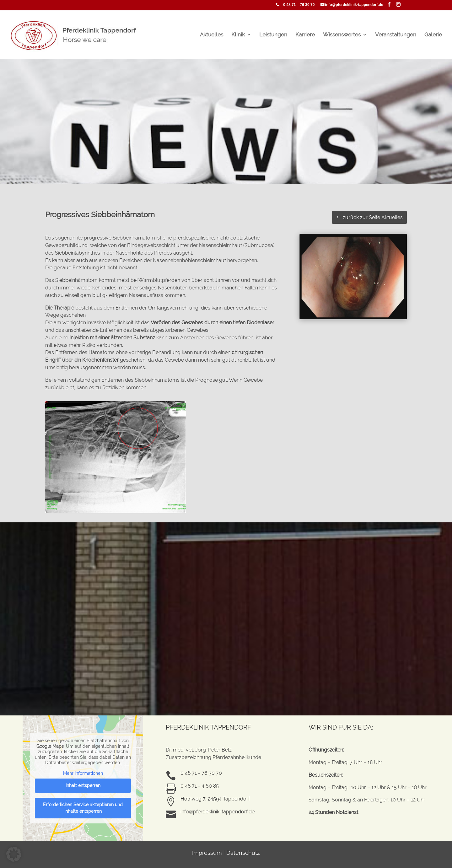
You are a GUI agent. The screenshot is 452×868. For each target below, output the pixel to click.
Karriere (305, 35)
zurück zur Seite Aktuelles (373, 217)
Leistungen (273, 35)
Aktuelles (212, 35)
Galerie (433, 35)
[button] (14, 854)
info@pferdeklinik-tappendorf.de (354, 5)
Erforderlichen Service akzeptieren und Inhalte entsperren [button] (83, 808)
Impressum (207, 853)
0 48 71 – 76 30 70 (299, 5)
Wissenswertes (342, 35)
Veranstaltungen (396, 35)
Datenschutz (243, 853)
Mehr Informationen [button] (83, 773)
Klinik (238, 35)
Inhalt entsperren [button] (83, 785)
